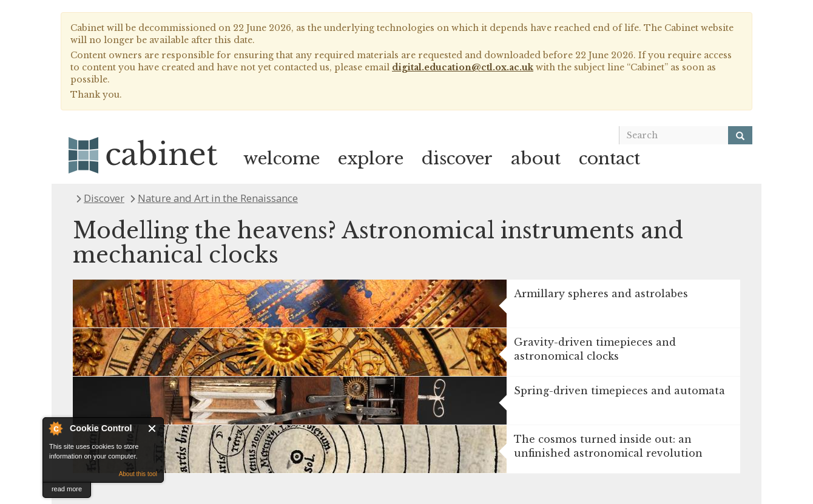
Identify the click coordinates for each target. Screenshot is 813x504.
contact (609, 159)
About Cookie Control (55, 428)
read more (67, 489)
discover (457, 159)
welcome (282, 159)
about (536, 159)
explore (371, 159)
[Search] (740, 135)
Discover (104, 198)
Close (153, 428)
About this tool (138, 474)
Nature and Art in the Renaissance (218, 198)
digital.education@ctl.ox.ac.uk (463, 67)
